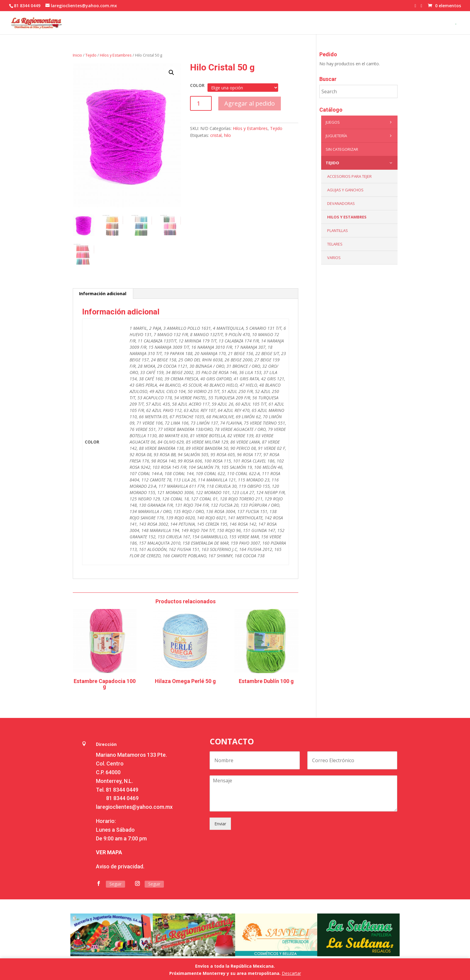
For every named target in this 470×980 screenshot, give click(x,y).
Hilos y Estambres (116, 55)
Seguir (115, 884)
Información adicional (103, 294)
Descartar (291, 973)
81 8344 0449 (122, 790)
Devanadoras (341, 203)
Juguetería (360, 136)
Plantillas (338, 230)
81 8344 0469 (122, 798)
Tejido (91, 55)
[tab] (103, 294)
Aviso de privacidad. (120, 866)
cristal (216, 135)
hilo (227, 135)
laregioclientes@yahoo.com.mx (134, 807)
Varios (334, 258)
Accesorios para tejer (349, 176)
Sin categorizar (342, 149)
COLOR (197, 85)
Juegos (360, 122)
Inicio (77, 55)
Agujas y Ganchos (345, 190)
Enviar (220, 824)
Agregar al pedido (250, 103)
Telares (335, 244)
